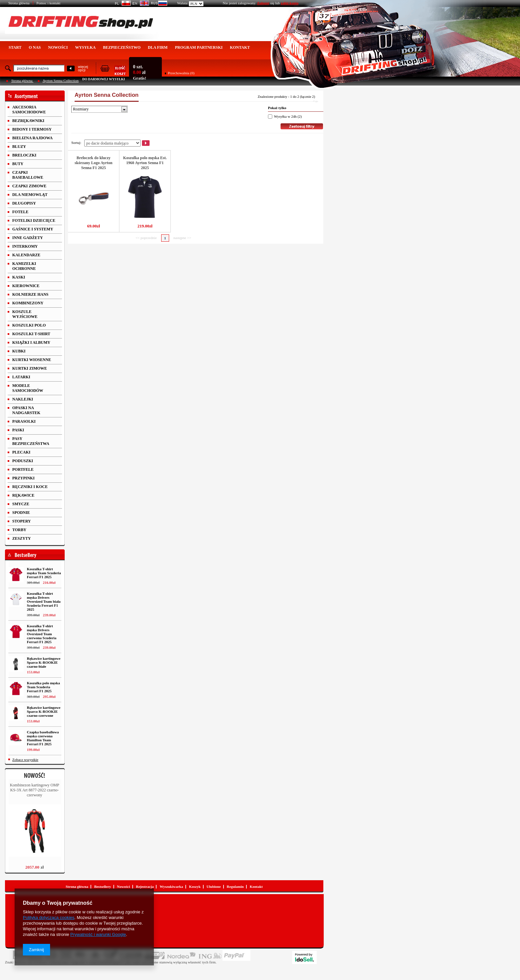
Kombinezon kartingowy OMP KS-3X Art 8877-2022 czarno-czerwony (35, 790)
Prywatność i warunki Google (98, 934)
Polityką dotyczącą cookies (49, 918)
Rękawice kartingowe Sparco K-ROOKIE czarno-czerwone (44, 711)
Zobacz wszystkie (25, 760)
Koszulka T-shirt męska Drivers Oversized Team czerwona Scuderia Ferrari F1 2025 (42, 634)
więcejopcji (83, 68)
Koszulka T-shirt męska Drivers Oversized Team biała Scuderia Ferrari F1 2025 (44, 601)
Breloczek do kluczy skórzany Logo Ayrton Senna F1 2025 (94, 163)
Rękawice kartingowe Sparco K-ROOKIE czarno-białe (44, 662)
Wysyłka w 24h (285, 116)
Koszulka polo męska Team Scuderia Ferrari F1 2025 (43, 687)
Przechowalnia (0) (181, 73)
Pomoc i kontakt (48, 3)
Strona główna (19, 3)
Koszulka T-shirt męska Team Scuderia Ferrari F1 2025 (44, 573)
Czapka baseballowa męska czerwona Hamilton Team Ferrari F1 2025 (43, 738)
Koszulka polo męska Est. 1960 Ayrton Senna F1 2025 (145, 163)
